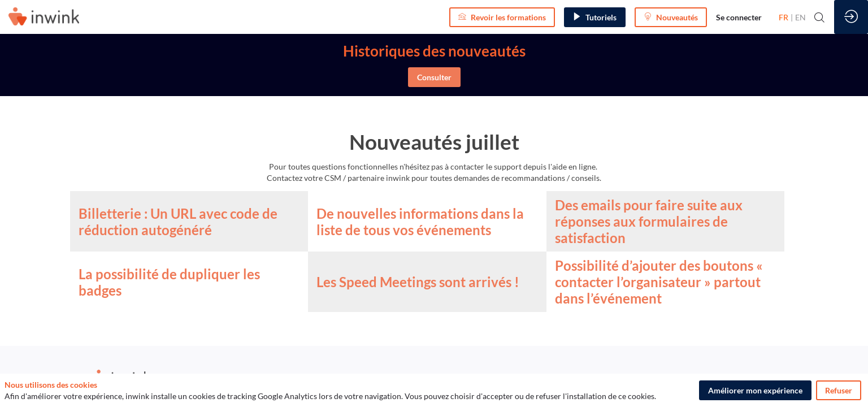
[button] (502, 17)
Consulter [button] (434, 77)
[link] (739, 17)
